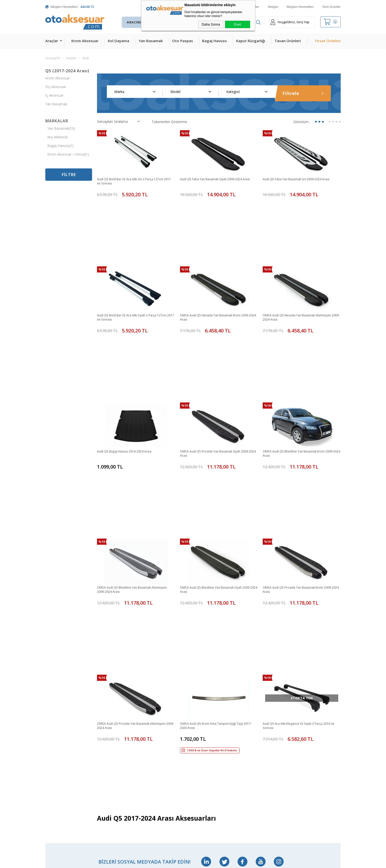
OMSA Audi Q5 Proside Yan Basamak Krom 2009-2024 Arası (297, 459)
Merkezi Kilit (104, 703)
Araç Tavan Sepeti (109, 734)
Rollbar (100, 745)
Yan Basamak (151, 41)
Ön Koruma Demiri (110, 755)
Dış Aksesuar (56, 87)
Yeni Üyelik (201, 703)
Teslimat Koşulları (207, 693)
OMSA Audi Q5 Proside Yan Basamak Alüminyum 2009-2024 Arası (127, 552)
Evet (238, 24)
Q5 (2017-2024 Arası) (67, 71)
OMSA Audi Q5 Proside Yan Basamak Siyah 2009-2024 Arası (214, 367)
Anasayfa (151, 693)
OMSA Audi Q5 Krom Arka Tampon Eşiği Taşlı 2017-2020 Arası (216, 552)
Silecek (100, 766)
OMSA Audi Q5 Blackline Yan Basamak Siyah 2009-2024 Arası (215, 459)
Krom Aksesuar (85, 41)
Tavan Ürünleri (288, 41)
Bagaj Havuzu (214, 41)
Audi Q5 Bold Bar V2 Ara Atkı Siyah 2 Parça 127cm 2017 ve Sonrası (131, 274)
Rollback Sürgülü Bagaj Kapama (113, 786)
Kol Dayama (119, 41)
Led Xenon (54, 807)
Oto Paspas (183, 41)
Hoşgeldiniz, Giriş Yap (290, 22)
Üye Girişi (200, 724)
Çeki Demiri (104, 714)
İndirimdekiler (154, 714)
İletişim (273, 7)
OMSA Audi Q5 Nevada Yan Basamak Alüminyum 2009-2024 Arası (293, 274)
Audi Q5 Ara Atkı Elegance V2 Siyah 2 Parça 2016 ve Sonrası (301, 552)
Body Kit (52, 786)
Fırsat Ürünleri (328, 41)
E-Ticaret (179, 862)
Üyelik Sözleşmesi (207, 714)
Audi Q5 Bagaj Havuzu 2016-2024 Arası (128, 364)
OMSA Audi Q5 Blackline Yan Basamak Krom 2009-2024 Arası (298, 367)
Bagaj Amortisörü (109, 693)
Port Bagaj (103, 776)
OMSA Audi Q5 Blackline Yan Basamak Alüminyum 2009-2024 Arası (128, 459)
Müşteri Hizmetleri (300, 7)
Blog (147, 745)
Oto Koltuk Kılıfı (58, 776)
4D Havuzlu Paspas (61, 734)
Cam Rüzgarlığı (57, 766)
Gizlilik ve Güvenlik (207, 755)
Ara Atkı (101, 724)
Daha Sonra (211, 24)
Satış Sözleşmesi (206, 734)
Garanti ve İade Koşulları (212, 745)
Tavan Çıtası (55, 755)
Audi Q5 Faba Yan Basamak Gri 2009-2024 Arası (301, 179)
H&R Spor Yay (56, 797)
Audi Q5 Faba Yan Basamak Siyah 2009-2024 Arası (216, 182)
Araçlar (52, 41)
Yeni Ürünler (331, 7)
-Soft (168, 862)
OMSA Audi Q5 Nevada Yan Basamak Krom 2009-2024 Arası (215, 274)
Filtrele (303, 93)
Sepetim (150, 734)
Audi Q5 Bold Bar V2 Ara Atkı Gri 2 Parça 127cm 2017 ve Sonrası (135, 182)
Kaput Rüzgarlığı (251, 41)
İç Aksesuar (54, 95)
